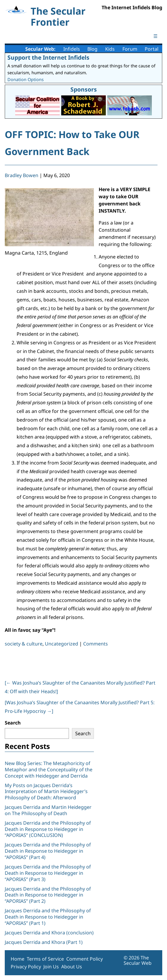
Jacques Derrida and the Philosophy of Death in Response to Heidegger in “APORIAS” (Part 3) (48, 873)
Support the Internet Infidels (48, 57)
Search (13, 723)
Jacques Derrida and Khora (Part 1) (44, 942)
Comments (96, 644)
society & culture (24, 644)
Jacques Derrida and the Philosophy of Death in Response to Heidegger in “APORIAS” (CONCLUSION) (48, 829)
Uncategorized (62, 644)
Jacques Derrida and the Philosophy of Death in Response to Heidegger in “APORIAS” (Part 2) (48, 895)
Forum (130, 49)
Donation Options (26, 79)
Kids (110, 49)
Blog (92, 49)
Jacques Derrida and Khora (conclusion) (49, 933)
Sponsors (84, 89)
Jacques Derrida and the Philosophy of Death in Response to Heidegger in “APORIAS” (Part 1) (48, 917)
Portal (152, 49)
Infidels (72, 49)
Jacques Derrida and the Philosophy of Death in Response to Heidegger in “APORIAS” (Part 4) (48, 851)
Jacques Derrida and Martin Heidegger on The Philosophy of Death (48, 810)
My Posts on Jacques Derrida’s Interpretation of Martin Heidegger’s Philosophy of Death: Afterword (46, 792)
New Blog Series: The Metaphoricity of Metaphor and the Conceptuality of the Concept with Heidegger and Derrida (49, 770)
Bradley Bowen (22, 175)
